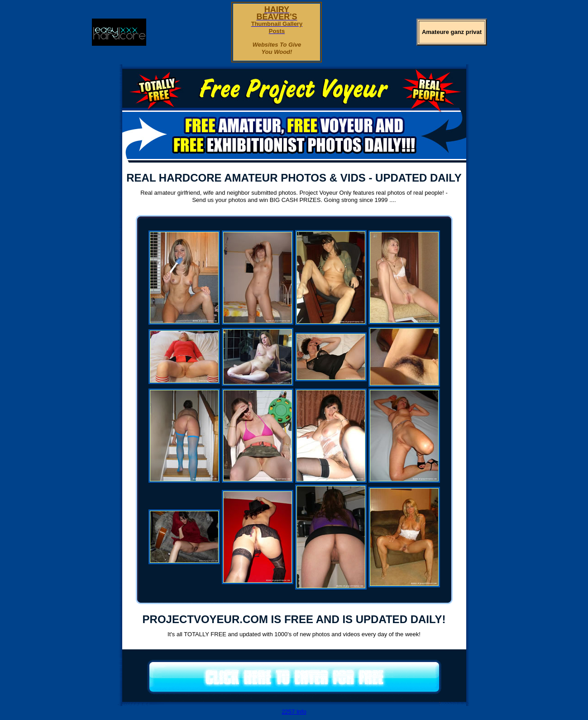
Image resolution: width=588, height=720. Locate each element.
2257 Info (294, 712)
